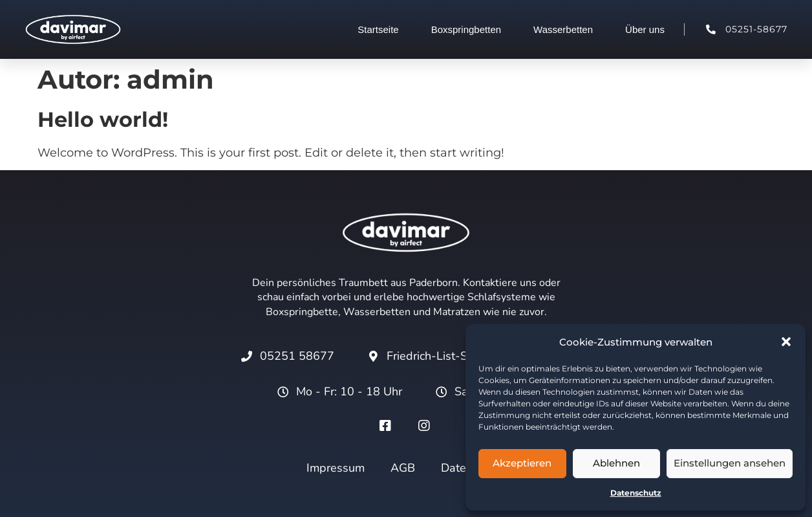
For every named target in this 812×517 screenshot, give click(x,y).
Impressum (336, 468)
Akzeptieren (522, 463)
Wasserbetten (563, 29)
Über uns (645, 29)
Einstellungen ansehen (730, 463)
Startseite (378, 29)
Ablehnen (616, 463)
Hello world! (103, 119)
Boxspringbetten (466, 29)
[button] (786, 342)
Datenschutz (636, 493)
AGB (403, 468)
